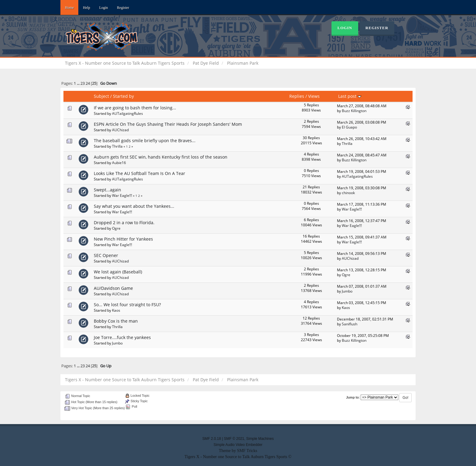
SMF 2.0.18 (211, 439)
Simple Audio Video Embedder (238, 445)
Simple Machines (260, 439)
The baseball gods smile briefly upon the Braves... (145, 140)
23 (83, 83)
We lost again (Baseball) (118, 272)
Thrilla (117, 146)
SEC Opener (106, 255)
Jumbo (347, 291)
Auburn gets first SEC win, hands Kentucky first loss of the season (161, 157)
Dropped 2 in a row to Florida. (124, 223)
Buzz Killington (354, 111)
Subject (101, 96)
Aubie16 (119, 163)
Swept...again (107, 190)
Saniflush (350, 324)
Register (123, 8)
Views (314, 96)
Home (69, 8)
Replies (297, 96)
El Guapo (349, 127)
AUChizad (120, 130)
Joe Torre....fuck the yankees (122, 337)
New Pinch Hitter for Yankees (123, 239)
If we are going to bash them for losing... (135, 108)
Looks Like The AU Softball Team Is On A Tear (139, 173)
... (79, 83)
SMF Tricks (247, 451)
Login (104, 8)
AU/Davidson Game (113, 288)
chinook (348, 193)
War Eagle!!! (122, 195)
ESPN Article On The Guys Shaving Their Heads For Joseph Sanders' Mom (168, 124)
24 (88, 83)
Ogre (116, 228)
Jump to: (353, 397)
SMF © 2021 (234, 439)
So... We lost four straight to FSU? (127, 305)
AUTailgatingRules (127, 113)
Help (86, 8)
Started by (123, 96)
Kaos (116, 310)
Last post (350, 96)
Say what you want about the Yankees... (134, 206)
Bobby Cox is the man (116, 321)
